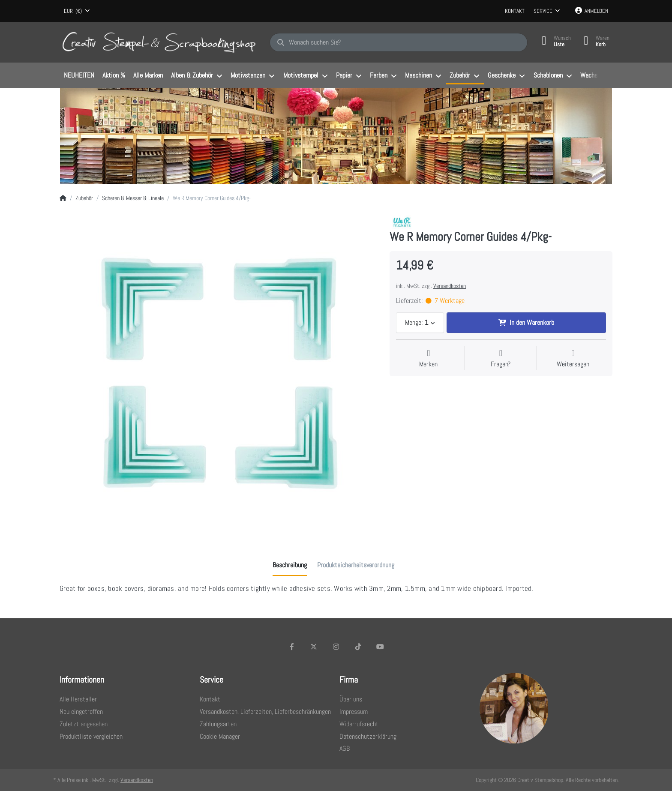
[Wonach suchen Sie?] (399, 42)
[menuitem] (79, 76)
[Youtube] (380, 647)
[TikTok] (358, 647)
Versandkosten (450, 286)
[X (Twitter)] (314, 647)
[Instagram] (336, 647)
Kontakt (515, 11)
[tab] (290, 565)
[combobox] (77, 11)
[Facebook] (292, 647)
